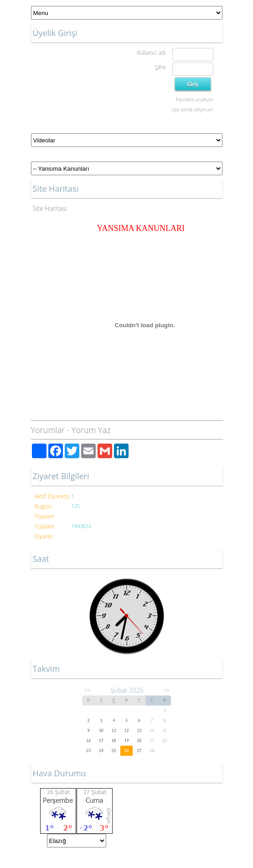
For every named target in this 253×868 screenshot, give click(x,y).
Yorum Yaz (91, 430)
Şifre (160, 67)
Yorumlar (48, 430)
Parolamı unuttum (194, 99)
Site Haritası (50, 208)
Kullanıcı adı (151, 53)
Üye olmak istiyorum (192, 110)
